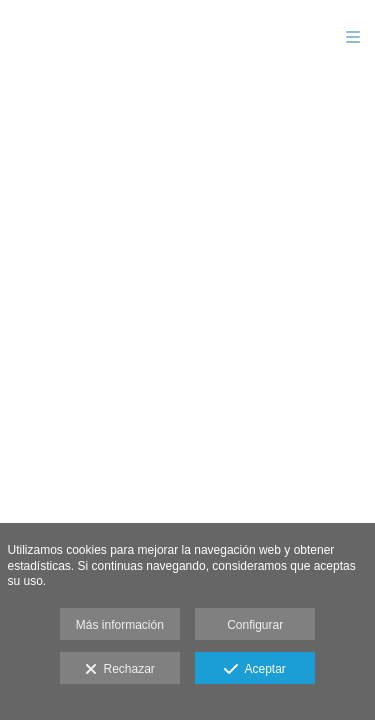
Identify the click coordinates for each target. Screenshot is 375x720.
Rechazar (120, 670)
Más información (120, 625)
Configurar (255, 625)
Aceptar (254, 670)
